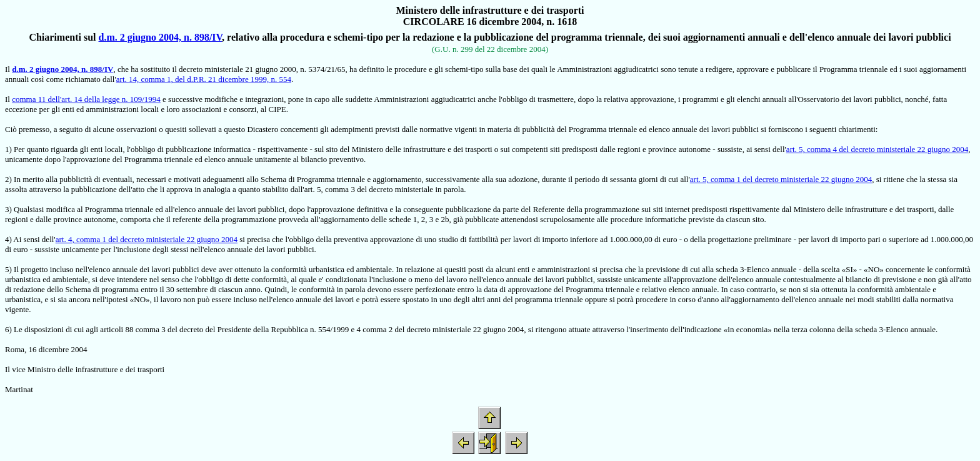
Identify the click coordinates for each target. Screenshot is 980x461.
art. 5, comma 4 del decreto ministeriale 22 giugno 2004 (877, 149)
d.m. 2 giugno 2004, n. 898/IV (161, 37)
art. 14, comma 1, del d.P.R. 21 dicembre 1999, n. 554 (204, 79)
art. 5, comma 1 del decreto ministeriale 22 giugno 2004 (781, 179)
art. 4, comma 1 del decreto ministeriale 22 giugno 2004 (147, 239)
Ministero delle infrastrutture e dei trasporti (490, 10)
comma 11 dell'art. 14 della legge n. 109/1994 (86, 99)
